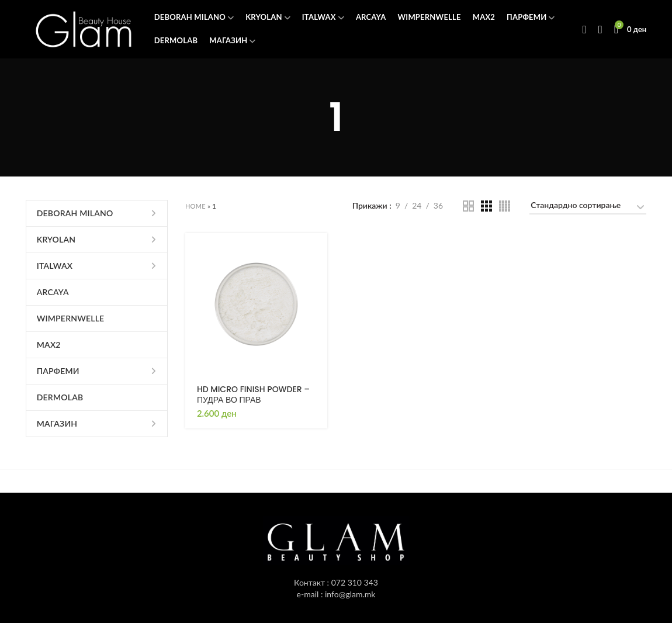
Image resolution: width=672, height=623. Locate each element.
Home (195, 206)
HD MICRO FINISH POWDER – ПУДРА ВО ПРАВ (253, 394)
